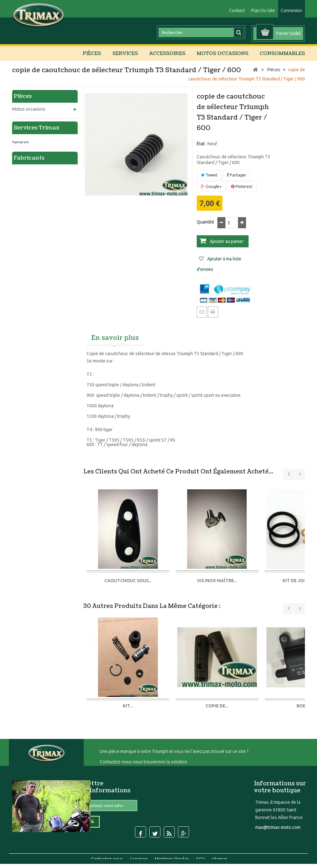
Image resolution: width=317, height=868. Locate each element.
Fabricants (29, 363)
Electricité (27, 184)
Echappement (31, 206)
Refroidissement (33, 163)
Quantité (205, 222)
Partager (236, 175)
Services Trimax (37, 237)
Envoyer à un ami (202, 312)
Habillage (26, 195)
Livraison (139, 850)
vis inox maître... (217, 581)
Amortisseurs (25, 296)
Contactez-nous (108, 850)
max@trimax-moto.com (278, 827)
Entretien (21, 281)
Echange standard (30, 341)
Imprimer (213, 312)
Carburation (28, 174)
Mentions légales (172, 850)
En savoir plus (115, 338)
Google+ (211, 186)
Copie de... (217, 706)
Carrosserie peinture (32, 326)
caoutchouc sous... (128, 581)
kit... (128, 706)
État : (202, 144)
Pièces (92, 54)
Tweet (209, 175)
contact (237, 10)
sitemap (219, 850)
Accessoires (167, 54)
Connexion (291, 10)
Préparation (24, 266)
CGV (201, 850)
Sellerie (20, 311)
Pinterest (242, 186)
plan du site (263, 10)
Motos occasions (222, 54)
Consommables (282, 54)
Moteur (24, 152)
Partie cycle (28, 141)
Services (125, 54)
